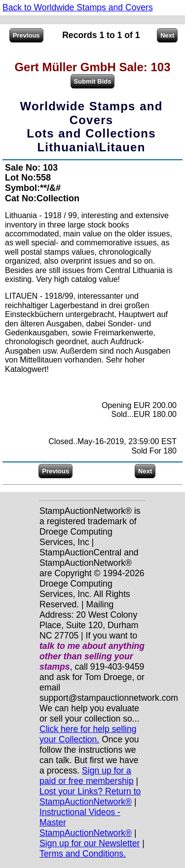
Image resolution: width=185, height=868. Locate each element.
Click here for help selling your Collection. (88, 734)
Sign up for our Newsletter (90, 843)
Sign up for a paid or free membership (87, 776)
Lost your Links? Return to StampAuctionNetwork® (90, 797)
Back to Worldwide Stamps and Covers (78, 7)
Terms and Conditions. (83, 854)
